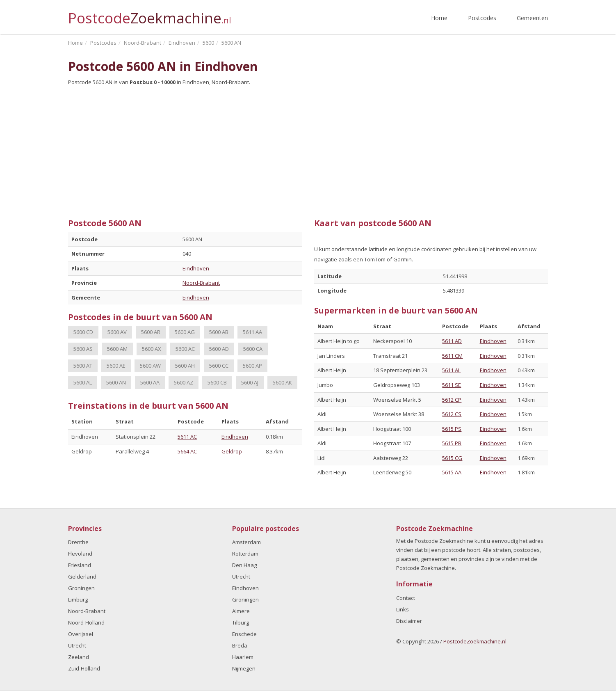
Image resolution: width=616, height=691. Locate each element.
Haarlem (243, 657)
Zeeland (79, 657)
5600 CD (83, 332)
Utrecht (77, 645)
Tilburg (241, 622)
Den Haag (244, 565)
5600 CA (253, 349)
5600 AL (83, 382)
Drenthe (78, 542)
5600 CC (219, 366)
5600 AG (185, 332)
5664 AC (187, 451)
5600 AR (151, 332)
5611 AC (187, 437)
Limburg (78, 599)
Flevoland (80, 554)
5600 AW (150, 366)
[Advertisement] (308, 149)
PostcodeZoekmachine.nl (475, 641)
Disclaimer (409, 621)
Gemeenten (532, 18)
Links (403, 609)
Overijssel (81, 634)
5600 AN (116, 382)
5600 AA (150, 382)
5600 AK (282, 382)
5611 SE (452, 385)
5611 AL (451, 370)
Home (439, 18)
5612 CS (452, 414)
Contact (406, 598)
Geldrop (232, 451)
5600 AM (117, 349)
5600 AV (117, 332)
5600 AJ (250, 382)
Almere (241, 611)
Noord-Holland (86, 622)
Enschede (244, 634)
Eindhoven (196, 268)
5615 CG (452, 458)
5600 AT (83, 366)
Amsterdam (246, 542)
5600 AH (185, 366)
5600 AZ (184, 382)
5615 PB (452, 443)
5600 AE (116, 366)
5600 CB (217, 382)
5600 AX (152, 349)
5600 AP (252, 366)
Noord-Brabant (201, 283)
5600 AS (83, 349)
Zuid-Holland (84, 668)
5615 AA (452, 472)
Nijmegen (244, 668)
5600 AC (185, 349)
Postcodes (482, 18)
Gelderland (82, 577)
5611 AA (252, 332)
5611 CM (452, 356)
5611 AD (452, 341)
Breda (240, 645)
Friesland (80, 565)
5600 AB (219, 332)
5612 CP (452, 400)
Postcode (149, 15)
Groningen (81, 588)
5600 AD (219, 349)
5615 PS (452, 429)
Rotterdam (245, 554)
